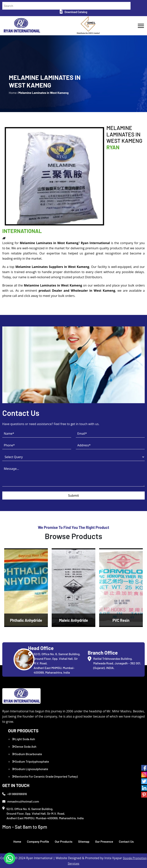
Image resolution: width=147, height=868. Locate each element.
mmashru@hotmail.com (21, 801)
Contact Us (126, 841)
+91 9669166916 (15, 794)
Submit (74, 495)
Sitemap (84, 841)
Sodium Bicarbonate (27, 754)
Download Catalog (73, 12)
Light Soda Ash (23, 739)
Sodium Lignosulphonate (30, 769)
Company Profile (38, 841)
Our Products (64, 841)
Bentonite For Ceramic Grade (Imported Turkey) (45, 776)
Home (17, 841)
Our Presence (104, 841)
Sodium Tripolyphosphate (30, 761)
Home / (14, 93)
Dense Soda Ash (24, 746)
